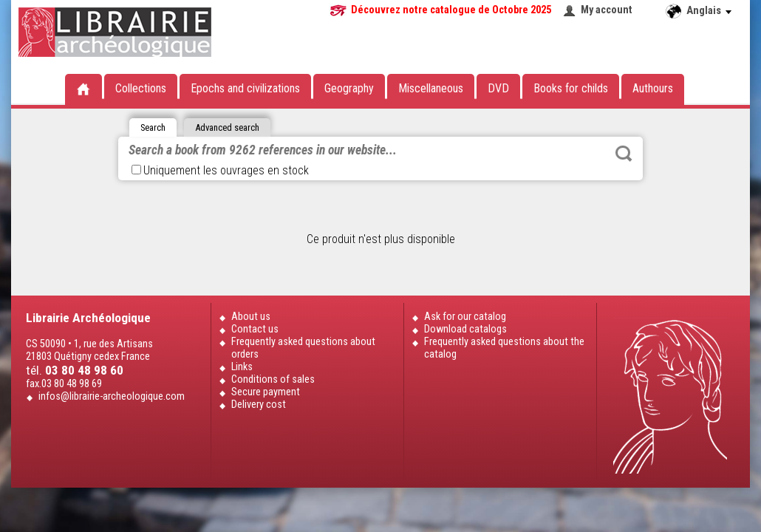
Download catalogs (465, 329)
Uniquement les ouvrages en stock (220, 170)
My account (607, 10)
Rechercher (624, 154)
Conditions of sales (273, 379)
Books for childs (571, 88)
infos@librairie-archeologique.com (112, 396)
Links (242, 367)
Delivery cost (259, 405)
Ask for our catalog (465, 317)
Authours (653, 88)
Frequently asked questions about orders (303, 348)
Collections (141, 88)
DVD (498, 88)
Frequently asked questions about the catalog (504, 348)
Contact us (255, 329)
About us (251, 317)
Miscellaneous (431, 88)
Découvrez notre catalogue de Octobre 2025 (451, 10)
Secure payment (266, 392)
